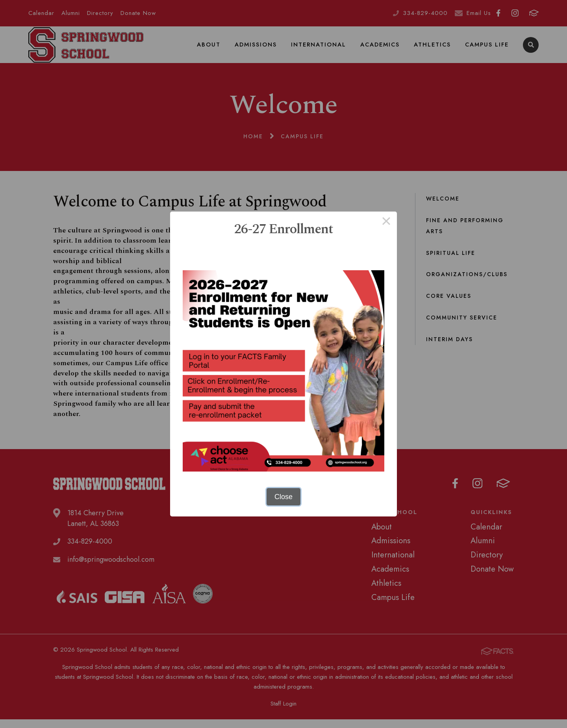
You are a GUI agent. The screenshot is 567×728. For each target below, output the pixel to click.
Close (283, 497)
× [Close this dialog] (386, 222)
